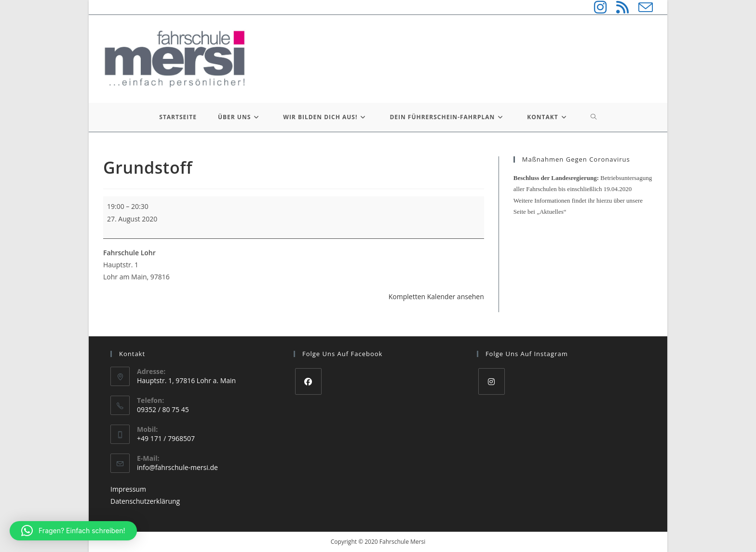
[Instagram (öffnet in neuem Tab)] (595, 7)
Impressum (128, 489)
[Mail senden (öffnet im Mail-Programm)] (641, 7)
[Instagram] (492, 381)
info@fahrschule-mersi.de (177, 467)
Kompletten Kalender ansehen (436, 297)
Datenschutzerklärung (145, 501)
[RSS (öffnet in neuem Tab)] (618, 7)
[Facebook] (308, 381)
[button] (73, 531)
